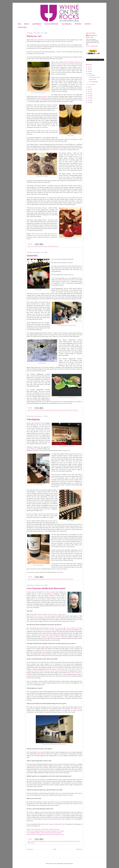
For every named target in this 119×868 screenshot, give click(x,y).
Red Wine (41, 246)
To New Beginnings (33, 420)
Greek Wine (36, 246)
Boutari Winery (57, 64)
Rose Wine (47, 579)
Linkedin (51, 824)
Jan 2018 (91, 84)
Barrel (35, 410)
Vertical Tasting (50, 246)
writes (33, 314)
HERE (61, 572)
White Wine (67, 410)
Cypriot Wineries (37, 24)
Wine (71, 410)
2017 (89, 87)
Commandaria (33, 579)
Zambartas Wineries (40, 423)
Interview (61, 841)
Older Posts (79, 849)
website (46, 824)
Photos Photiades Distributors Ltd (74, 62)
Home (19, 24)
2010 (89, 102)
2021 (89, 67)
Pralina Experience (43, 96)
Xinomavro (56, 246)
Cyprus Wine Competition (49, 592)
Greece (32, 246)
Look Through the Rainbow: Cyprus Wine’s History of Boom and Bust (44, 833)
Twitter (63, 824)
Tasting (45, 246)
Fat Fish (40, 122)
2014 (89, 94)
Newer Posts (30, 849)
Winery (67, 579)
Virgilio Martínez (56, 41)
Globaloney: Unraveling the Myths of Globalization (54, 637)
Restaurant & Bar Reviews (51, 24)
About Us (27, 24)
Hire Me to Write (22, 27)
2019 (89, 71)
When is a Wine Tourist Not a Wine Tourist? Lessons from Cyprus (43, 829)
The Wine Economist (45, 650)
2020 (89, 69)
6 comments (30, 839)
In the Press (88, 24)
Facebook (56, 824)
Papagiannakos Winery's (60, 283)
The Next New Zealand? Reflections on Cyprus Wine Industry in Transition (45, 831)
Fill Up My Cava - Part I (34, 36)
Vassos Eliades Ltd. (32, 449)
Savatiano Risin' (32, 256)
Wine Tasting (75, 410)
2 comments (30, 244)
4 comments (30, 408)
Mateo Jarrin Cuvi (92, 35)
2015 (89, 91)
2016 (89, 89)
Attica (32, 410)
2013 (89, 96)
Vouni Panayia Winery (76, 709)
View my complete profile (92, 46)
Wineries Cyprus (62, 579)
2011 (89, 100)
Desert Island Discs (56, 816)
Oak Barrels (54, 410)
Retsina (58, 410)
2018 (89, 74)
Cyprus (38, 579)
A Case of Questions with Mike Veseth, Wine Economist (46, 589)
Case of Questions (67, 24)
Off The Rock (78, 24)
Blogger (71, 864)
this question (39, 752)
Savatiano (70, 263)
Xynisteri (33, 843)
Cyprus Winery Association (54, 841)
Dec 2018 (91, 75)
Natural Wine (48, 410)
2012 (89, 98)
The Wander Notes (54, 150)
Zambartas (71, 579)
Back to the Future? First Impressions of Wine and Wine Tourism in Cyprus (45, 834)
